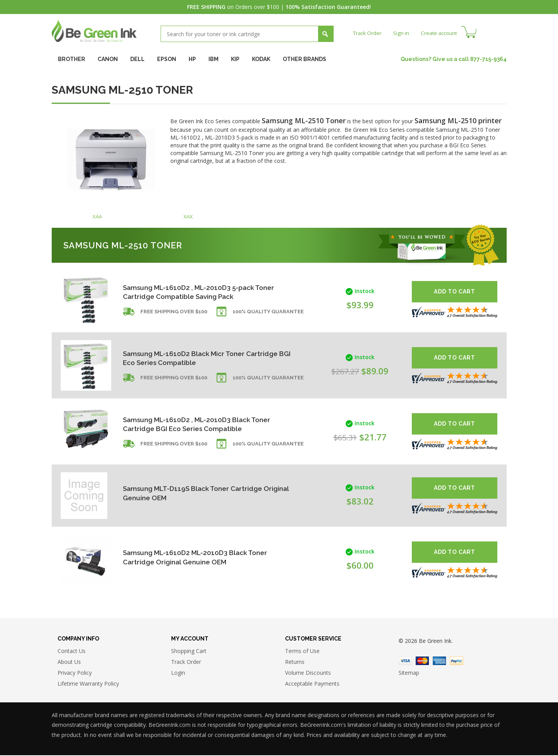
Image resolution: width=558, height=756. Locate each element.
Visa (405, 662)
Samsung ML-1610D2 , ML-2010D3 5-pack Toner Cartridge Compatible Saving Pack (202, 292)
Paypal (457, 662)
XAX (188, 217)
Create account (442, 33)
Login (178, 673)
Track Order (368, 33)
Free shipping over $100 (174, 313)
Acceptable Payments (312, 684)
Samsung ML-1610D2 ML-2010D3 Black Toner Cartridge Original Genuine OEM (198, 557)
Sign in (403, 33)
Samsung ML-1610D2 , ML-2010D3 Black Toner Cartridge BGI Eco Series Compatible (199, 424)
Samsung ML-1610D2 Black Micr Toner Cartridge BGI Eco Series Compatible (186, 358)
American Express (439, 662)
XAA (97, 217)
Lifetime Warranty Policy (88, 684)
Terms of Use (302, 652)
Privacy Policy (75, 673)
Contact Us (72, 652)
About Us (69, 663)
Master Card (422, 662)
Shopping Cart (189, 652)
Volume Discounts (308, 673)
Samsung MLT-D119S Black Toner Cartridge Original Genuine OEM (196, 493)
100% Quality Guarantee (268, 313)
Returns (295, 663)
